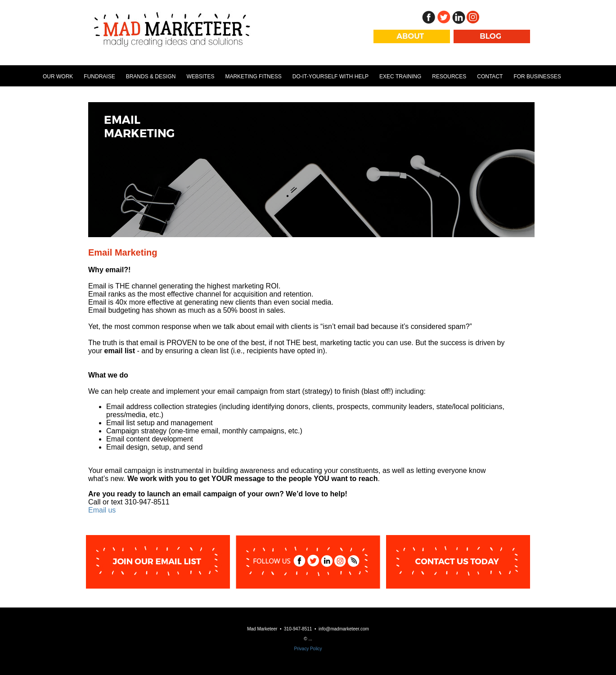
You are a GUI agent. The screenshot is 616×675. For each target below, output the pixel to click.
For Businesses (537, 76)
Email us (102, 510)
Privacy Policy (308, 649)
